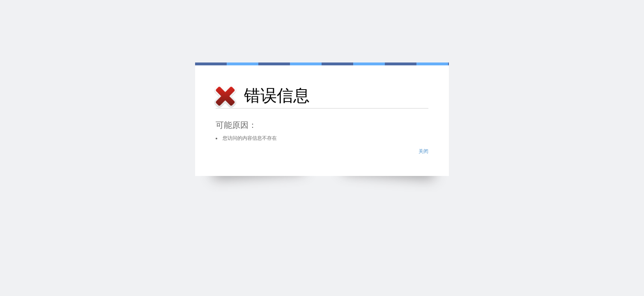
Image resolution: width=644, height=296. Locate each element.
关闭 (423, 151)
